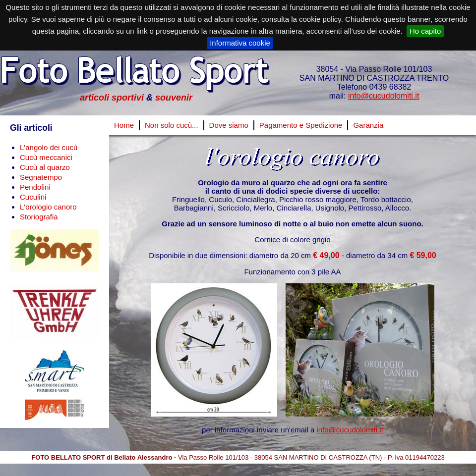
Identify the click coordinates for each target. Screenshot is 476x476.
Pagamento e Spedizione (301, 125)
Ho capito (425, 31)
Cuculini (33, 197)
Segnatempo (41, 177)
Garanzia (368, 125)
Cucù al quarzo (45, 167)
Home (124, 125)
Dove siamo (229, 125)
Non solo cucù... (172, 125)
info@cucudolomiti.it (384, 96)
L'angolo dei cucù (49, 147)
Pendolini (35, 187)
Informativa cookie (240, 43)
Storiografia (39, 217)
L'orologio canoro (48, 207)
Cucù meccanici (46, 157)
